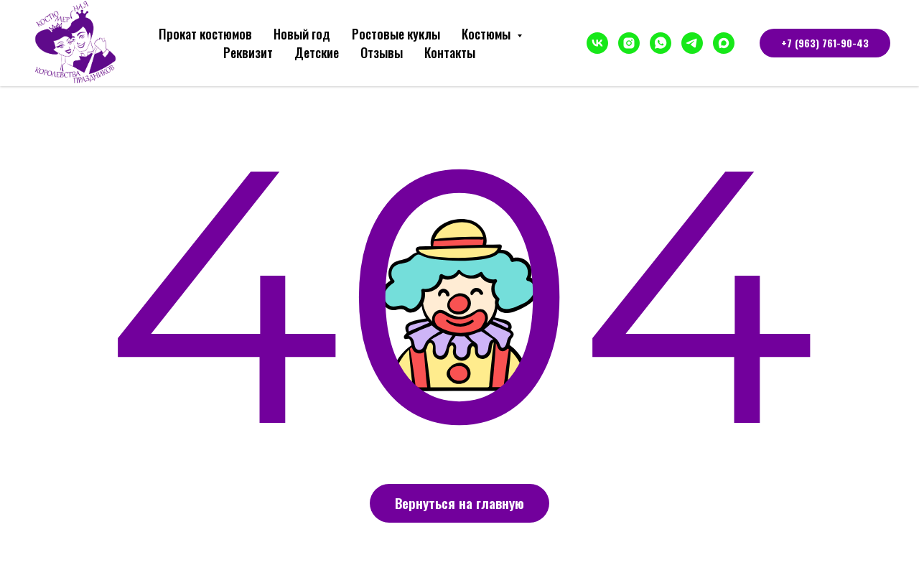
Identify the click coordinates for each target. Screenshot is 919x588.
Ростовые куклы (396, 34)
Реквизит (248, 52)
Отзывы (382, 52)
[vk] (597, 43)
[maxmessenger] (724, 43)
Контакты (450, 52)
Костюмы (488, 34)
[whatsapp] (661, 43)
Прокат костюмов (205, 34)
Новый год (302, 34)
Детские (317, 52)
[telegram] (692, 43)
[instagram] (629, 43)
